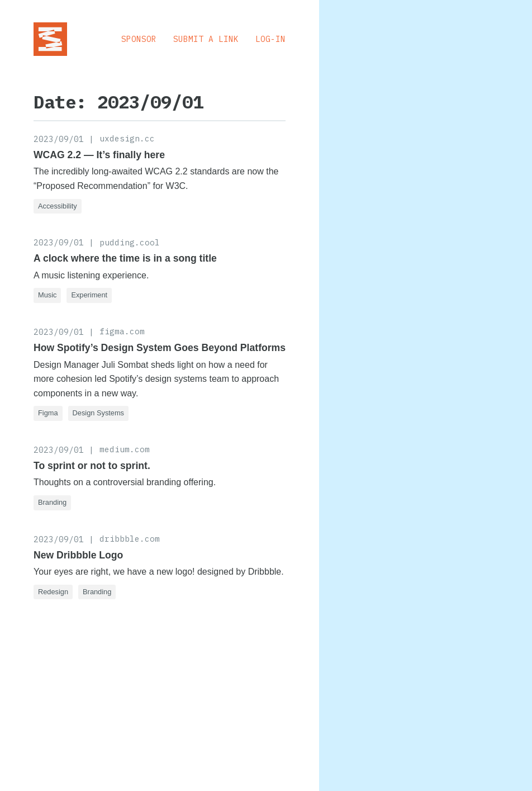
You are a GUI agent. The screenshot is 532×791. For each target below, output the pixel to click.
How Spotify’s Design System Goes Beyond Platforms (160, 348)
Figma (48, 413)
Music (47, 295)
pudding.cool (130, 242)
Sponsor (139, 39)
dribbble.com (130, 539)
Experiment (89, 295)
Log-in (270, 39)
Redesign (53, 592)
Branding (52, 502)
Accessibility (58, 206)
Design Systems (98, 413)
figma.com (122, 331)
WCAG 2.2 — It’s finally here (99, 155)
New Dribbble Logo (78, 555)
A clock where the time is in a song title (125, 258)
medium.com (125, 449)
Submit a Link (206, 39)
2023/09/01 (59, 139)
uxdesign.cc (127, 138)
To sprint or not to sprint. (92, 466)
